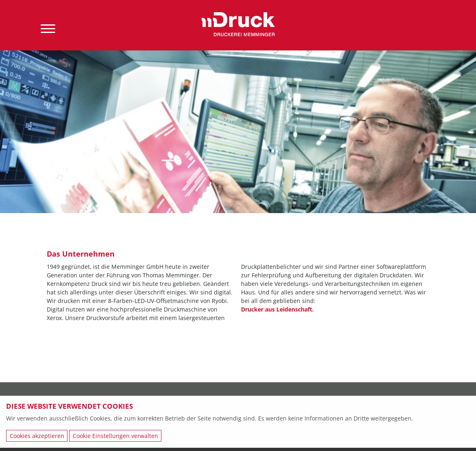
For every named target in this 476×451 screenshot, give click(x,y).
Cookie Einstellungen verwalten (115, 436)
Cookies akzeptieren (37, 436)
